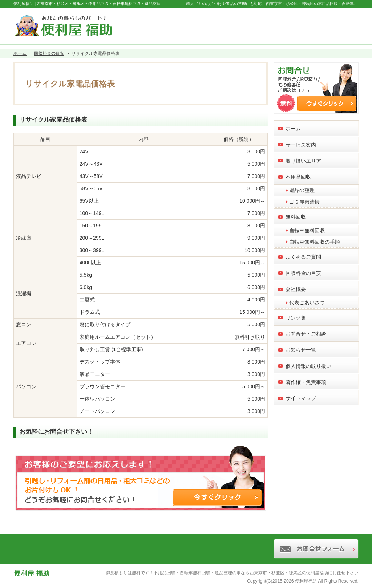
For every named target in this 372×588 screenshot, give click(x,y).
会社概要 (296, 289)
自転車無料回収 (307, 231)
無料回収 (296, 217)
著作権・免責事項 (306, 382)
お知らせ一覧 (301, 350)
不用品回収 (298, 177)
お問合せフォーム (328, 24)
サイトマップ (301, 398)
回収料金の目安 (303, 273)
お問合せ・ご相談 (306, 334)
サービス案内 (301, 145)
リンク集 (296, 318)
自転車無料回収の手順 (315, 242)
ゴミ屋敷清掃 (304, 202)
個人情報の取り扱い (308, 366)
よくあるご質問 (303, 257)
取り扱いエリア (303, 161)
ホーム (293, 129)
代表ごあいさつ (307, 303)
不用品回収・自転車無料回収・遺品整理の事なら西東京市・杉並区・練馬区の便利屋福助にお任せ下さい (256, 573)
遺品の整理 (302, 190)
